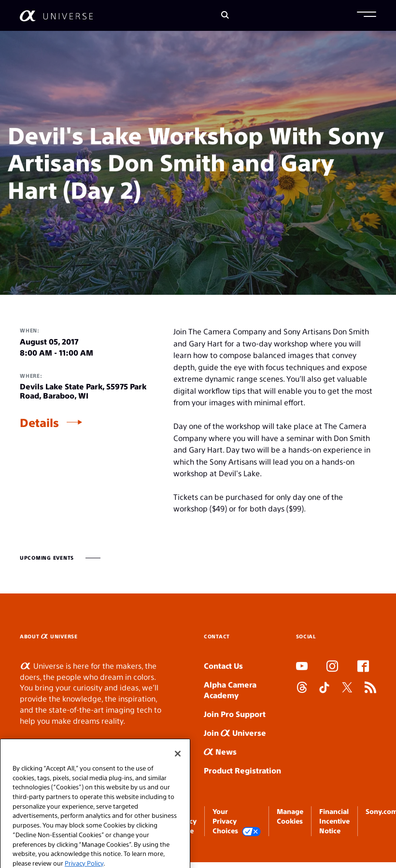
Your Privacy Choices (237, 821)
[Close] (178, 763)
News (220, 751)
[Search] (225, 16)
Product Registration (242, 770)
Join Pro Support (235, 714)
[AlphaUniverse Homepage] (56, 16)
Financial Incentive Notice (334, 821)
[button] (367, 15)
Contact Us (223, 666)
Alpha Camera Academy (230, 690)
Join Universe (235, 733)
